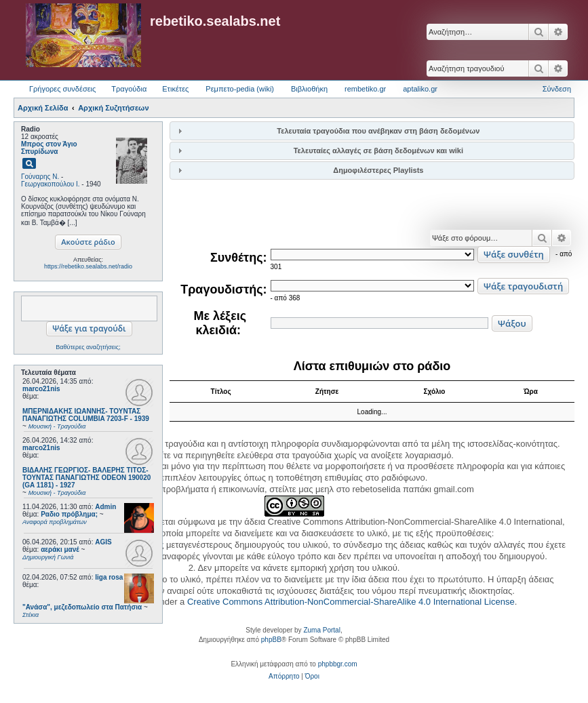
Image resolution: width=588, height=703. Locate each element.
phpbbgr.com (338, 664)
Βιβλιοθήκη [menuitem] (309, 89)
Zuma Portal (321, 630)
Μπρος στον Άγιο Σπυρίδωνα (49, 148)
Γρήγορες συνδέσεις (62, 89)
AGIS (103, 542)
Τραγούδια (129, 89)
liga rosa (109, 577)
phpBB (271, 640)
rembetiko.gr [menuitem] (365, 89)
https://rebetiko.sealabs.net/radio (88, 266)
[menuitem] (284, 677)
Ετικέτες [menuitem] (175, 89)
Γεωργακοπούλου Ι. (51, 184)
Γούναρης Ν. (40, 177)
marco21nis (41, 389)
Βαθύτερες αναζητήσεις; (88, 347)
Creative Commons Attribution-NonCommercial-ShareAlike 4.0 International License (351, 602)
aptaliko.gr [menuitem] (420, 89)
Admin (105, 507)
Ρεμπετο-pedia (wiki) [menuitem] (240, 89)
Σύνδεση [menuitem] (557, 89)
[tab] (372, 130)
